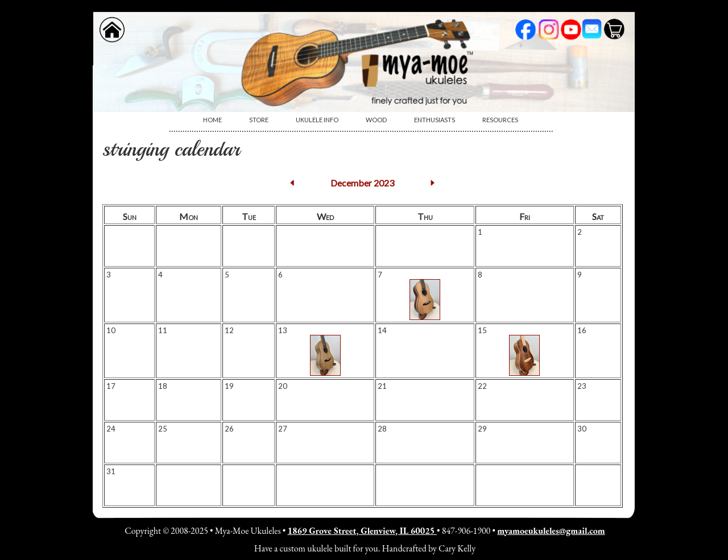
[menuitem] (212, 120)
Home (212, 120)
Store (259, 120)
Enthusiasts (435, 120)
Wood (376, 120)
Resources (500, 120)
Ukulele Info (317, 120)
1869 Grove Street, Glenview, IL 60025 (362, 531)
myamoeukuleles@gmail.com (551, 531)
